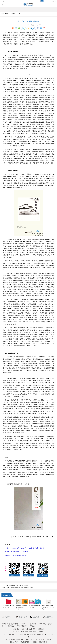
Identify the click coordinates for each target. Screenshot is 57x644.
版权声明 (33, 624)
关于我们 (24, 624)
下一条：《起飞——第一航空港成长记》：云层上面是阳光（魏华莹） (18, 588)
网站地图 (54, 1)
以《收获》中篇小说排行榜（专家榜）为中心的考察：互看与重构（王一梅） (25, 548)
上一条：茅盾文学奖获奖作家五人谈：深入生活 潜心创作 (15, 585)
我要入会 (50, 617)
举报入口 (33, 626)
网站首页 (5, 624)
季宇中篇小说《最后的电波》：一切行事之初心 (17, 552)
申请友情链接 (22, 626)
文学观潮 (13, 14)
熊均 (40, 25)
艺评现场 (7, 14)
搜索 (42, 1)
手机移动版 (23, 617)
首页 (3, 14)
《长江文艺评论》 (31, 25)
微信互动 (36, 617)
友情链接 (11, 626)
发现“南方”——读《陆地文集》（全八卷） (16, 556)
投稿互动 (8, 617)
